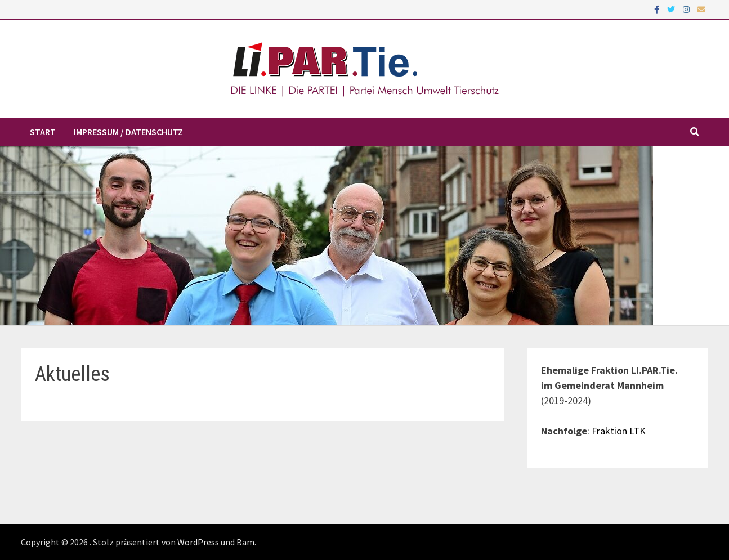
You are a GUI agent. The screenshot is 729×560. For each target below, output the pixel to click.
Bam (245, 542)
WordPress (198, 542)
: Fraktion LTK (616, 431)
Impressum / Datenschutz (128, 132)
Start (43, 132)
